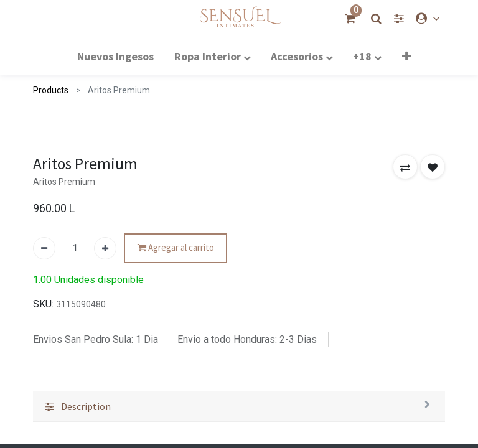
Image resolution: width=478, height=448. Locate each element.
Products (51, 90)
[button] (405, 426)
